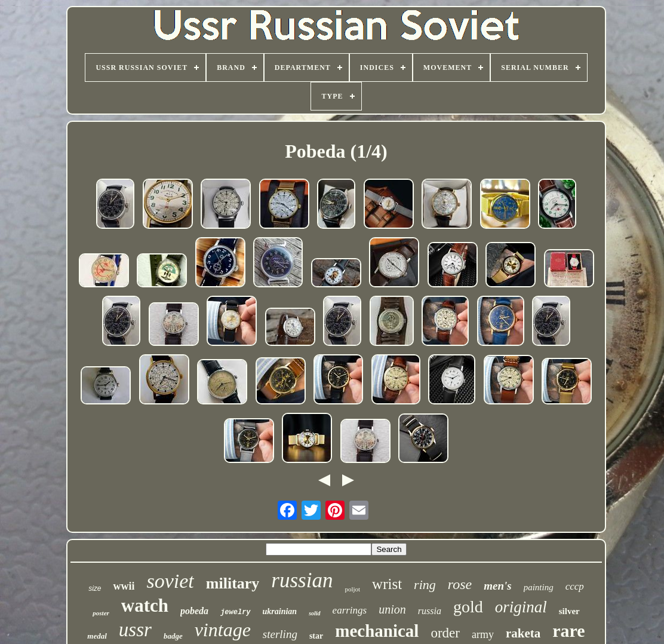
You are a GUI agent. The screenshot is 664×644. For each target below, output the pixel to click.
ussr (135, 630)
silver (569, 611)
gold (468, 607)
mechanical (377, 631)
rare (568, 631)
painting (539, 587)
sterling (280, 634)
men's (497, 586)
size (95, 588)
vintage (223, 630)
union (392, 609)
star (316, 636)
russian (302, 580)
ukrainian (280, 611)
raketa (523, 633)
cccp (575, 586)
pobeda (194, 611)
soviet (170, 581)
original (521, 607)
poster (101, 613)
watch (145, 605)
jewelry (235, 612)
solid (314, 613)
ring (425, 585)
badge (173, 636)
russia (430, 611)
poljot (352, 589)
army (483, 634)
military (233, 583)
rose (460, 584)
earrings (350, 610)
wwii (124, 586)
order (445, 633)
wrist (387, 584)
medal (97, 636)
